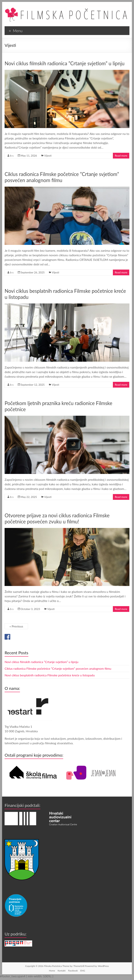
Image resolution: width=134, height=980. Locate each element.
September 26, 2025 (33, 272)
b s (12, 156)
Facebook (73, 971)
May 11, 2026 (29, 156)
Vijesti (48, 156)
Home (52, 971)
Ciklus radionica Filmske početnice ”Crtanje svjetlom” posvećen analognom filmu (62, 177)
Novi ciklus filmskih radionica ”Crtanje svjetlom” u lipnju (65, 63)
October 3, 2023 (30, 609)
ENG (83, 971)
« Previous (16, 626)
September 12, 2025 (33, 385)
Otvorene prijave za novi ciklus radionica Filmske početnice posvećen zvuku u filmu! (57, 518)
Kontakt (62, 971)
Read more (121, 156)
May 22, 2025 (29, 497)
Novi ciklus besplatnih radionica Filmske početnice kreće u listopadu (50, 675)
